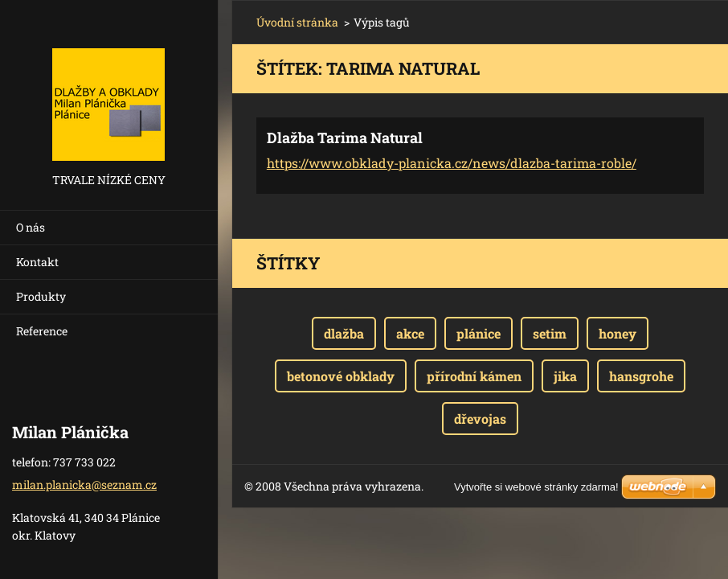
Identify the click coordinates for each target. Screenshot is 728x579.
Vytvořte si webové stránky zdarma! (536, 487)
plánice (479, 333)
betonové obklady (341, 376)
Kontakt (37, 262)
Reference (42, 331)
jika (565, 376)
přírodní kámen (474, 376)
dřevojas (480, 419)
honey (618, 333)
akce (410, 333)
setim (550, 333)
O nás (31, 227)
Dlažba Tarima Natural (345, 138)
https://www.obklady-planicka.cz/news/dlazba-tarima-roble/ (452, 163)
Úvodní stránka (297, 22)
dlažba (344, 333)
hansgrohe (641, 376)
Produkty (41, 296)
